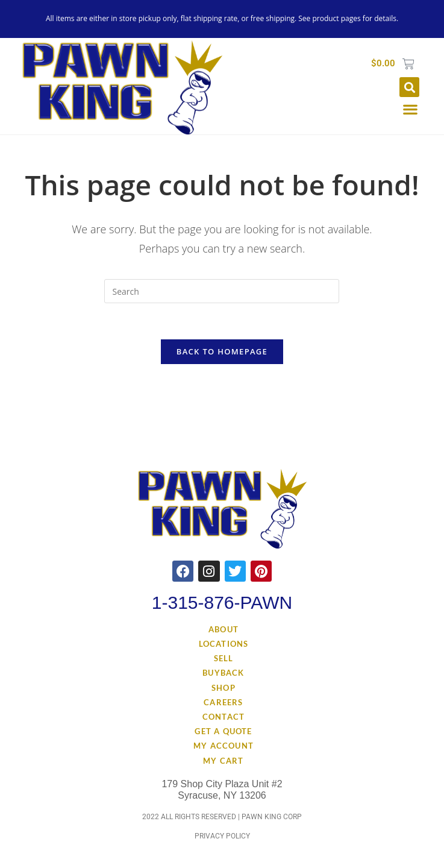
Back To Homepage (222, 351)
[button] (409, 87)
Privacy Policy (222, 837)
